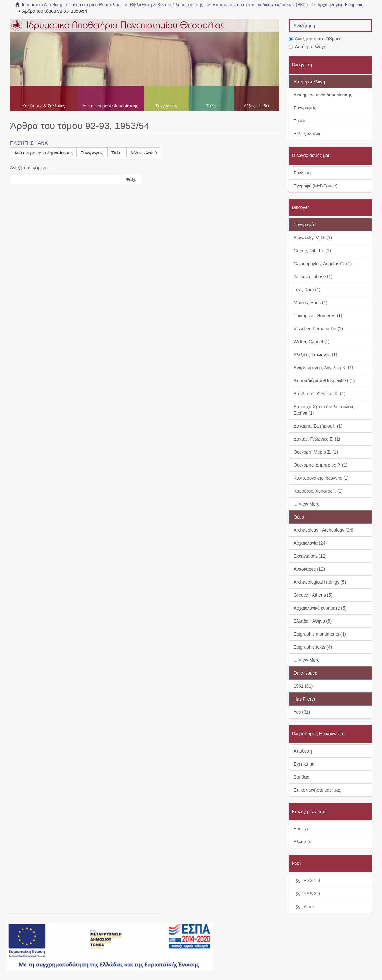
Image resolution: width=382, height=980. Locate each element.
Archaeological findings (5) (320, 582)
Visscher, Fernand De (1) (318, 329)
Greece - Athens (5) (313, 595)
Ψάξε (131, 180)
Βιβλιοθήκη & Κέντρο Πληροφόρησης (167, 5)
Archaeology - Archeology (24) (324, 530)
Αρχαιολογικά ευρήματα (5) (320, 608)
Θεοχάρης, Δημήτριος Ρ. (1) (321, 465)
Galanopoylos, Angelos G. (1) (323, 264)
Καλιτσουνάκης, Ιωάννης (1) (321, 478)
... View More (307, 504)
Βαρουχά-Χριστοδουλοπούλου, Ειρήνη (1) (324, 410)
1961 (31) (303, 686)
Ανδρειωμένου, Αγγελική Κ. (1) (324, 368)
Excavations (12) (310, 556)
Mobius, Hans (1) (311, 303)
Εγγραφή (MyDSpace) (316, 186)
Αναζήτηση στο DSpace (315, 39)
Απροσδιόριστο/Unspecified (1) (324, 381)
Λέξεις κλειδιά (256, 106)
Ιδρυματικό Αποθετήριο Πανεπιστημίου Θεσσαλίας (71, 5)
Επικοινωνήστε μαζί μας (317, 790)
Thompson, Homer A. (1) (318, 316)
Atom (304, 907)
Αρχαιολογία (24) (310, 543)
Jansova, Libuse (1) (313, 277)
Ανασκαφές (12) (310, 569)
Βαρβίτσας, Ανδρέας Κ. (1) (320, 394)
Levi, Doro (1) (307, 290)
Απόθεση (303, 751)
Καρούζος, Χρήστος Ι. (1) (318, 491)
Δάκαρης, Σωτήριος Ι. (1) (318, 426)
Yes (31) (302, 712)
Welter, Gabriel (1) (312, 342)
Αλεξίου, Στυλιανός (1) (316, 355)
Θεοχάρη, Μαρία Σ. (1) (316, 452)
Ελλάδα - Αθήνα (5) (313, 621)
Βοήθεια (302, 777)
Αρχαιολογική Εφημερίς (340, 5)
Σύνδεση (302, 173)
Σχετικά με (304, 764)
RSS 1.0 (307, 881)
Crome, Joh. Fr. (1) (312, 251)
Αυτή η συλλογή (308, 47)
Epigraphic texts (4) (313, 647)
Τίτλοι (211, 106)
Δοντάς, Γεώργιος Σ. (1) (317, 439)
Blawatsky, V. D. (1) (313, 238)
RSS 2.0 (307, 894)
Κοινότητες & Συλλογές (44, 106)
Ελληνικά (303, 842)
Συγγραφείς (166, 106)
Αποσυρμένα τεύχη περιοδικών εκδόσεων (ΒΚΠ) (260, 5)
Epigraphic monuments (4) (320, 634)
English (301, 829)
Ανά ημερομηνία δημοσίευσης (110, 106)
